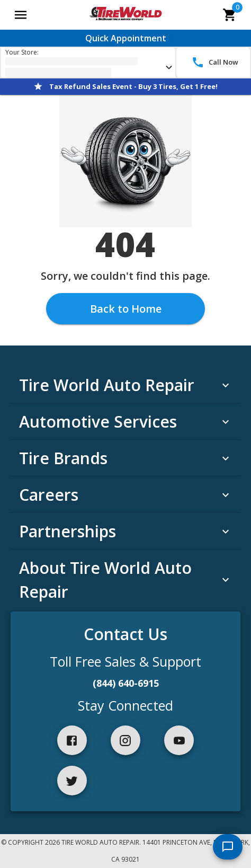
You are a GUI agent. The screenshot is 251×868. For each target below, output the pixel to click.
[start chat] (228, 847)
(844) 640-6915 (126, 683)
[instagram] (125, 740)
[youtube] (179, 740)
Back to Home (126, 309)
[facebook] (72, 740)
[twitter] (72, 781)
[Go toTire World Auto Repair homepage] (125, 15)
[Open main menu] (21, 15)
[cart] (230, 15)
